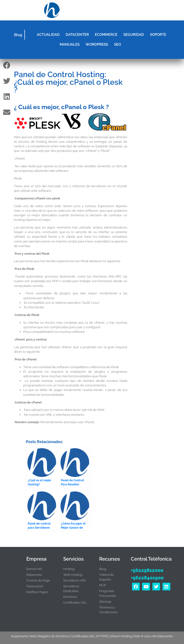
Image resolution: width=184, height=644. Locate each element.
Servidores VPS (75, 580)
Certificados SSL (75, 603)
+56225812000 (147, 570)
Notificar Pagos (37, 592)
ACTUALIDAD (48, 35)
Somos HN (34, 569)
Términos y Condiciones (108, 610)
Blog (18, 35)
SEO (118, 44)
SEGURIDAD (134, 35)
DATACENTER (77, 35)
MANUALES (70, 44)
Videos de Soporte (106, 577)
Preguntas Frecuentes (108, 593)
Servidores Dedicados (71, 589)
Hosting (69, 569)
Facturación (35, 586)
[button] (131, 10)
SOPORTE (158, 35)
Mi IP (103, 585)
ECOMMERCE (106, 35)
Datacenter (34, 575)
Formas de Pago (38, 580)
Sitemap (105, 602)
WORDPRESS (97, 44)
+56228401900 (147, 578)
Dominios (70, 597)
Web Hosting (73, 575)
